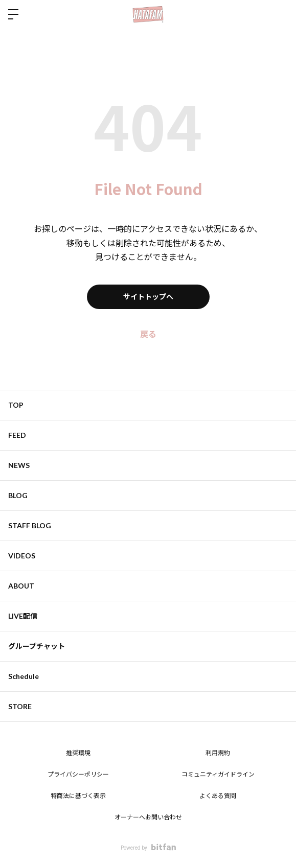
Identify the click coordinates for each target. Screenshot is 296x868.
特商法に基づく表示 (78, 796)
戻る (148, 334)
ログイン (280, 14)
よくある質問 (218, 796)
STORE (20, 706)
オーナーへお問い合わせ (148, 817)
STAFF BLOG (30, 525)
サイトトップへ (148, 297)
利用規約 (218, 753)
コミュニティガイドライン (218, 775)
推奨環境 (78, 753)
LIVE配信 (23, 616)
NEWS (19, 465)
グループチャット (37, 646)
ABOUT (21, 586)
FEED (17, 435)
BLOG (18, 495)
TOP (16, 405)
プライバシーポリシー (78, 775)
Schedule (24, 676)
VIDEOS (22, 556)
